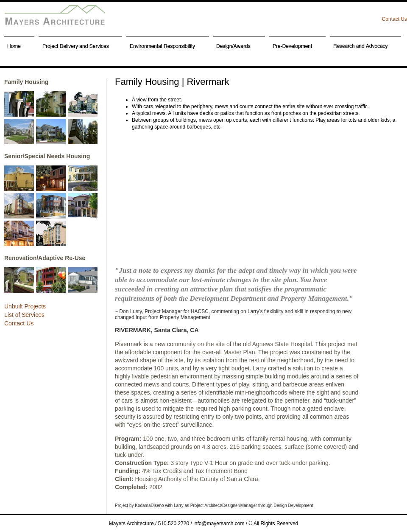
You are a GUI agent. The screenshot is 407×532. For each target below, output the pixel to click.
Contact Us (394, 19)
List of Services (24, 315)
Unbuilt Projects (25, 306)
